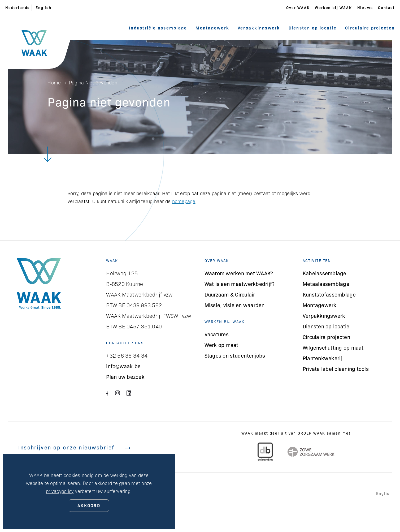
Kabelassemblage (325, 273)
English (44, 7)
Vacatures (217, 334)
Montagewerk (212, 28)
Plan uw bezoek (125, 377)
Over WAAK (298, 7)
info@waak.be (123, 366)
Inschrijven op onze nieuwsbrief (74, 447)
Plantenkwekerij (322, 358)
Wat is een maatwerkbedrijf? (240, 284)
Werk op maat (221, 345)
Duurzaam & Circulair (230, 294)
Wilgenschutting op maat (333, 347)
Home (54, 82)
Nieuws (365, 7)
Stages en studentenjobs (235, 355)
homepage (184, 201)
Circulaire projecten (370, 28)
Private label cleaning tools (336, 369)
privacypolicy (60, 491)
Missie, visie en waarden (235, 305)
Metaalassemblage (326, 284)
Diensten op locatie (313, 28)
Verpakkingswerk (259, 28)
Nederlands (18, 7)
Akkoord (89, 505)
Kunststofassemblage (329, 294)
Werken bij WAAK (333, 7)
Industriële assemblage (158, 28)
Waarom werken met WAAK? (239, 273)
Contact (386, 7)
